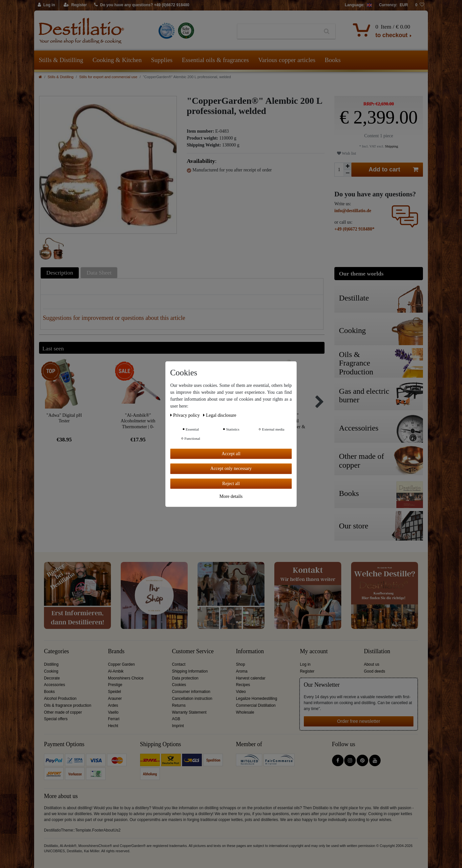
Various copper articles (287, 60)
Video (241, 692)
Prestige (115, 685)
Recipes (243, 685)
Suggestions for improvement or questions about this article (114, 318)
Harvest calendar (251, 678)
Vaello (113, 712)
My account (314, 651)
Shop (241, 664)
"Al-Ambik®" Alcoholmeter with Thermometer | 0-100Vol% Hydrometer (138, 421)
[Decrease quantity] (347, 173)
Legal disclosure (220, 415)
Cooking (51, 671)
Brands (116, 651)
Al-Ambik (116, 671)
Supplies (162, 60)
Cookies (179, 685)
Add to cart (394, 170)
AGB (176, 719)
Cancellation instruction (192, 699)
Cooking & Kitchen (117, 60)
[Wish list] (420, 5)
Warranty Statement (189, 712)
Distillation (377, 651)
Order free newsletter (359, 721)
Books (333, 60)
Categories (56, 651)
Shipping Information (190, 671)
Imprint (178, 726)
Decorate (52, 678)
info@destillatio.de (353, 211)
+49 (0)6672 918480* (354, 229)
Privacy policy (186, 415)
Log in (305, 664)
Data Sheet (99, 273)
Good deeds (375, 671)
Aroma (242, 671)
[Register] (75, 5)
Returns (179, 705)
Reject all (231, 484)
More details (231, 496)
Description (60, 273)
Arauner (115, 699)
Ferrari (114, 719)
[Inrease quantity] (347, 166)
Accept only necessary (231, 468)
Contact (179, 664)
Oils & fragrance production (68, 705)
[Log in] (47, 5)
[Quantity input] (339, 170)
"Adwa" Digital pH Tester (64, 418)
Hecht (113, 726)
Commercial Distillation (256, 705)
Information (250, 651)
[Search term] (278, 32)
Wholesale (245, 712)
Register (307, 671)
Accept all (231, 454)
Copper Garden (121, 664)
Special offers (56, 719)
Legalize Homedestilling (257, 699)
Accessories (54, 685)
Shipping (391, 146)
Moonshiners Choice (126, 678)
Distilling (51, 664)
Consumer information (191, 692)
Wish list (346, 153)
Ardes (113, 705)
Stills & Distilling (61, 60)
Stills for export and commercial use (108, 77)
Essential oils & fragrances (215, 60)
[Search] (327, 32)
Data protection (185, 678)
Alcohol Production (60, 699)
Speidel (115, 692)
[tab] (61, 273)
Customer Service (193, 651)
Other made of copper (63, 712)
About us (372, 664)
